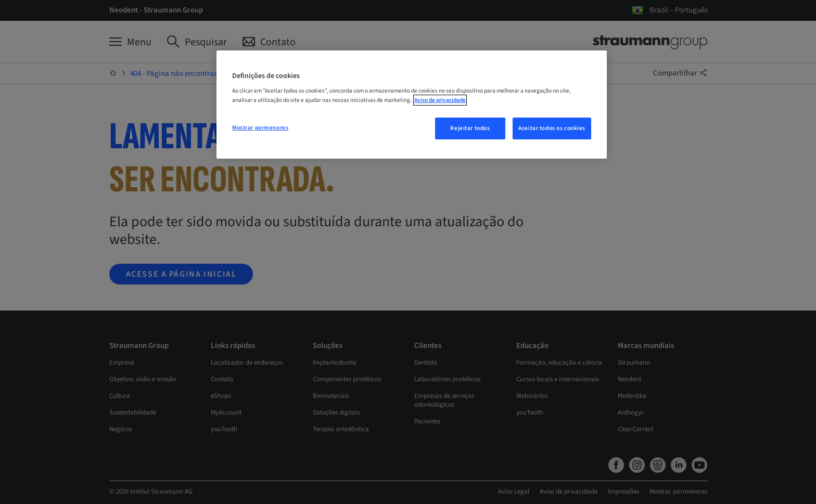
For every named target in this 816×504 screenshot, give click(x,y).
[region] (412, 105)
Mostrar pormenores (260, 128)
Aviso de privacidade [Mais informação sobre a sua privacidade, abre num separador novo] (440, 100)
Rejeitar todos (470, 128)
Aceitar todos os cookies (552, 128)
